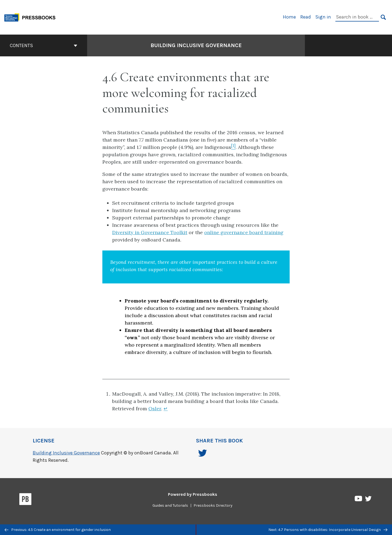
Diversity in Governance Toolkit (150, 232)
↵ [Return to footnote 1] (166, 409)
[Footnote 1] (233, 147)
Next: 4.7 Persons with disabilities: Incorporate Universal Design (328, 530)
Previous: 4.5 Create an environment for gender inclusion (58, 530)
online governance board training (244, 232)
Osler (155, 409)
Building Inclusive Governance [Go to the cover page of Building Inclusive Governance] (196, 45)
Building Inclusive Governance (66, 453)
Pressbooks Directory (213, 505)
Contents (44, 45)
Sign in (323, 17)
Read (306, 17)
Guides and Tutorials (170, 505)
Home (289, 17)
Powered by (193, 494)
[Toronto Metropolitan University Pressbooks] (32, 17)
